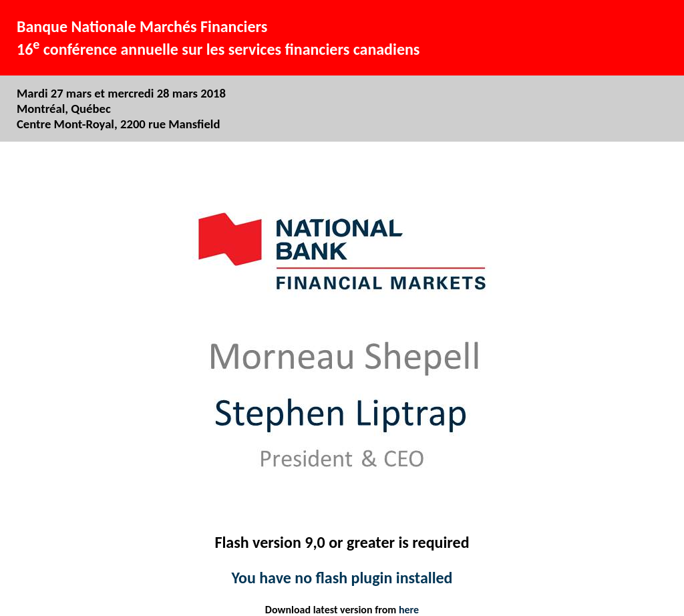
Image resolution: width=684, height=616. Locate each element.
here (409, 610)
